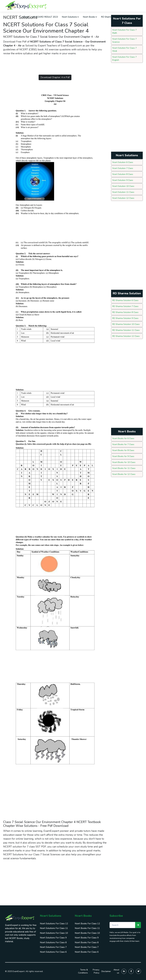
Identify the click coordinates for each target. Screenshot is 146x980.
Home (25, 17)
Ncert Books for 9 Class (123, 456)
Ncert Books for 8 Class (123, 450)
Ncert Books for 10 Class (124, 462)
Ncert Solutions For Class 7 (53, 947)
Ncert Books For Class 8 (87, 942)
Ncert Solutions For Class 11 (54, 928)
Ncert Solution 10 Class (123, 186)
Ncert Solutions (70, 17)
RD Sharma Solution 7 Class (125, 306)
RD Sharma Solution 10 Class (126, 324)
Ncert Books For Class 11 (87, 928)
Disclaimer (106, 971)
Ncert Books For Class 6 (87, 952)
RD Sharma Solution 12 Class (126, 336)
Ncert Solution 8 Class (123, 174)
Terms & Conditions (83, 971)
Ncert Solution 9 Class (123, 180)
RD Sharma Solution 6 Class (125, 300)
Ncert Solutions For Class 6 (53, 952)
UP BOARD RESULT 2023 (45, 17)
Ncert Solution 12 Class (123, 198)
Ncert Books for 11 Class (124, 468)
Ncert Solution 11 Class (123, 192)
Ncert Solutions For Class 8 (53, 942)
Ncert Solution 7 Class (123, 168)
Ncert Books (90, 17)
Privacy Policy (96, 971)
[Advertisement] (56, 65)
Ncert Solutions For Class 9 (53, 938)
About (131, 17)
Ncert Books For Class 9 (87, 938)
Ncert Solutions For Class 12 (54, 924)
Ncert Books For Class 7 (87, 947)
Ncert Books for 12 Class (124, 474)
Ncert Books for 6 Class (123, 438)
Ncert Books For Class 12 (87, 924)
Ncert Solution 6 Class (123, 162)
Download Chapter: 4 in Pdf (55, 77)
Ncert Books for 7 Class (123, 444)
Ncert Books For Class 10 (87, 933)
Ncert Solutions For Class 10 (54, 933)
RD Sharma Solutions (112, 17)
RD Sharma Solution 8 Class (125, 312)
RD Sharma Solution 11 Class (126, 330)
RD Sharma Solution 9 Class (125, 318)
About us (116, 971)
